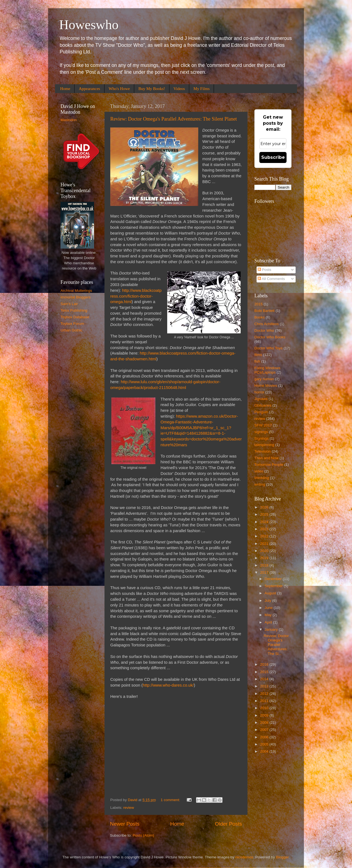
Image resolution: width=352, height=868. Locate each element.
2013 (265, 686)
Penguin (261, 412)
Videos (179, 89)
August (271, 593)
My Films (201, 89)
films (258, 355)
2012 (265, 694)
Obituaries (263, 405)
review (129, 808)
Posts (265, 270)
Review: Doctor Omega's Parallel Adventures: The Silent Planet (174, 119)
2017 (265, 572)
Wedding (262, 478)
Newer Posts (125, 824)
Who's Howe (119, 89)
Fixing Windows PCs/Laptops (267, 370)
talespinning (264, 445)
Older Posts (228, 824)
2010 (265, 708)
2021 (265, 544)
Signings (262, 438)
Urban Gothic (71, 330)
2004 (265, 751)
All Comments (271, 279)
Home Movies (266, 386)
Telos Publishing (74, 310)
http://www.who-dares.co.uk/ (168, 685)
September (274, 586)
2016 (265, 664)
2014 (265, 679)
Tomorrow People (269, 465)
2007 (265, 730)
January (272, 629)
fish (257, 361)
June (269, 608)
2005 (265, 744)
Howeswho (89, 25)
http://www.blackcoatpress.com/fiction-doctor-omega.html (136, 296)
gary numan (264, 379)
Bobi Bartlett (265, 311)
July (268, 601)
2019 (265, 558)
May (269, 615)
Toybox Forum (72, 324)
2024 (265, 522)
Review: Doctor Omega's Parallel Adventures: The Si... (276, 645)
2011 (265, 701)
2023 (265, 529)
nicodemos (244, 857)
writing (260, 484)
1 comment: (171, 800)
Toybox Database (75, 317)
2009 (265, 715)
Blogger (282, 857)
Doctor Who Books (270, 337)
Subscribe (273, 157)
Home (65, 89)
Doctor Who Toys (269, 348)
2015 (258, 304)
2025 (265, 514)
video (259, 471)
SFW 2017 (263, 425)
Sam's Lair (69, 304)
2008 (265, 723)
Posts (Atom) (144, 835)
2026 (265, 507)
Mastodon (69, 120)
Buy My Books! (152, 89)
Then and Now (266, 458)
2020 (265, 551)
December (274, 579)
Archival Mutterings (76, 291)
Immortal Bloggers (76, 297)
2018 (265, 565)
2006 (265, 737)
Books (260, 317)
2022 (265, 536)
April (269, 622)
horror (259, 392)
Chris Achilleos (267, 324)
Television (262, 451)
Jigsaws (261, 399)
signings (261, 432)
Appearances (89, 89)
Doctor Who (264, 330)
